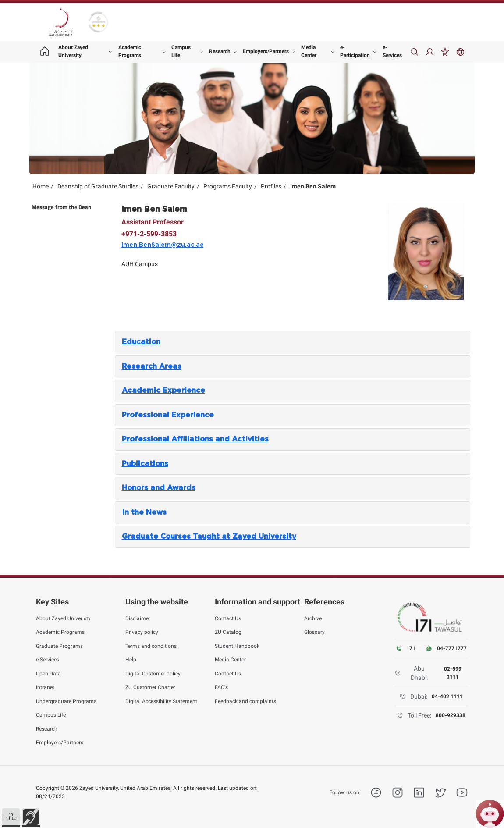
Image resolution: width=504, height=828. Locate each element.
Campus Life (181, 51)
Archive (313, 618)
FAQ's (221, 687)
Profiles (271, 186)
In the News (144, 512)
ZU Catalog (228, 632)
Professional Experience (168, 415)
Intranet (45, 687)
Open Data (48, 674)
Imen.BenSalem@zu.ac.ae (163, 245)
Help (131, 660)
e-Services (392, 51)
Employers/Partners (266, 51)
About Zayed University (73, 51)
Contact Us (228, 618)
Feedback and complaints (245, 701)
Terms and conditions (151, 646)
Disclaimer (138, 618)
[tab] (293, 342)
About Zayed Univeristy (63, 618)
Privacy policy (142, 632)
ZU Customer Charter (150, 687)
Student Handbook (237, 646)
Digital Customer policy (153, 674)
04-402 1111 (447, 697)
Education (141, 342)
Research (220, 51)
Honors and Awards (159, 488)
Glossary (314, 632)
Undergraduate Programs (66, 701)
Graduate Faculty (171, 186)
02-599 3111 (453, 673)
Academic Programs (130, 51)
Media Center (309, 51)
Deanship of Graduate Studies (98, 186)
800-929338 (451, 715)
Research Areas (152, 366)
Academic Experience (163, 391)
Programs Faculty (228, 186)
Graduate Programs (59, 646)
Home (41, 186)
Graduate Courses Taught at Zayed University (209, 537)
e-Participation (355, 51)
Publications (145, 464)
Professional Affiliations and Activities (195, 439)
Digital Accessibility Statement (161, 701)
